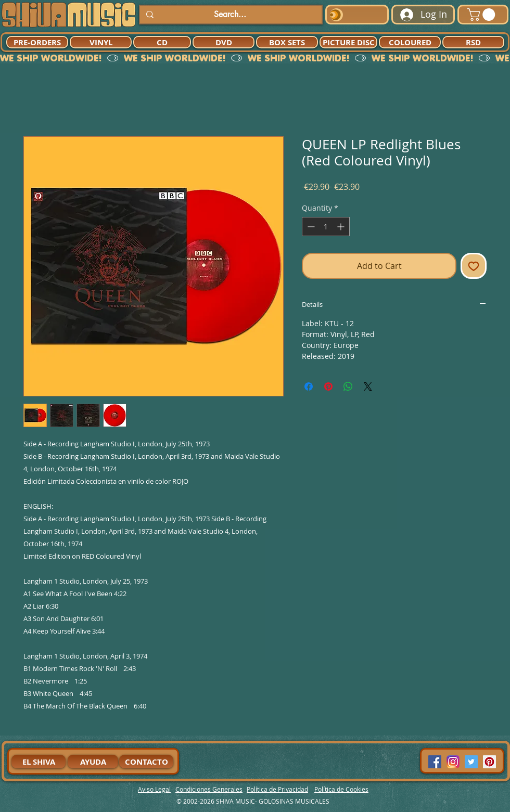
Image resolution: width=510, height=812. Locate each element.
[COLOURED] (410, 42)
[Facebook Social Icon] (435, 762)
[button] (483, 15)
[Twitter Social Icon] (471, 762)
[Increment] (342, 227)
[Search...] (230, 15)
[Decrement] (310, 227)
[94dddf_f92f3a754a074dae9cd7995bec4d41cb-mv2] (453, 762)
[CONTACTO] (146, 762)
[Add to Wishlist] (474, 266)
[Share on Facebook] (309, 386)
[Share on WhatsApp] (348, 386)
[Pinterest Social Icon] (489, 762)
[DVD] (224, 42)
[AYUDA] (93, 762)
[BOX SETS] (287, 42)
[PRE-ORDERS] (37, 42)
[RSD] (473, 42)
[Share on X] (368, 386)
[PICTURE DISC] (348, 42)
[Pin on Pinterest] (328, 386)
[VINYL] (101, 42)
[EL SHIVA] (39, 762)
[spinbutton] (326, 227)
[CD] (162, 42)
